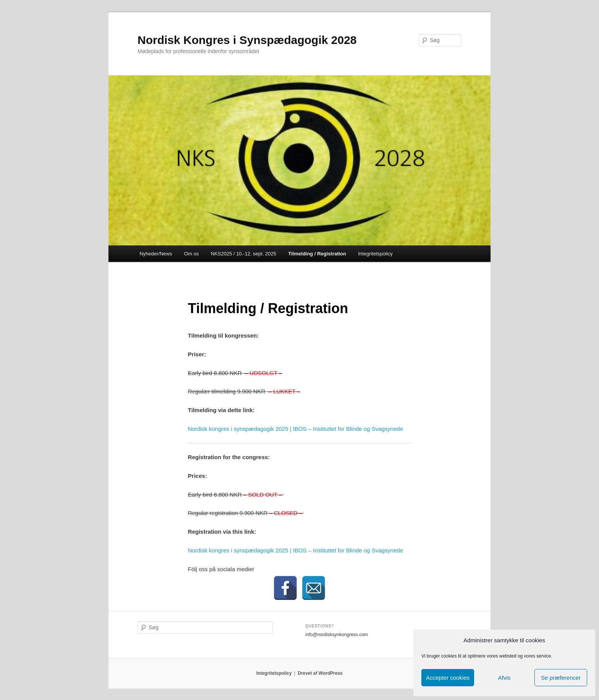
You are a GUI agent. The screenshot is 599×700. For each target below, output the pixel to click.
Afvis (504, 678)
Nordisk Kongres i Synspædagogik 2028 (247, 40)
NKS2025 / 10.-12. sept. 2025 (244, 254)
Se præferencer (561, 678)
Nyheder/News (156, 254)
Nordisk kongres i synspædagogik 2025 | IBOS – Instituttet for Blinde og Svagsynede (295, 429)
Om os (191, 254)
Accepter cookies (448, 678)
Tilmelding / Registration (317, 254)
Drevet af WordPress (320, 673)
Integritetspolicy (376, 254)
